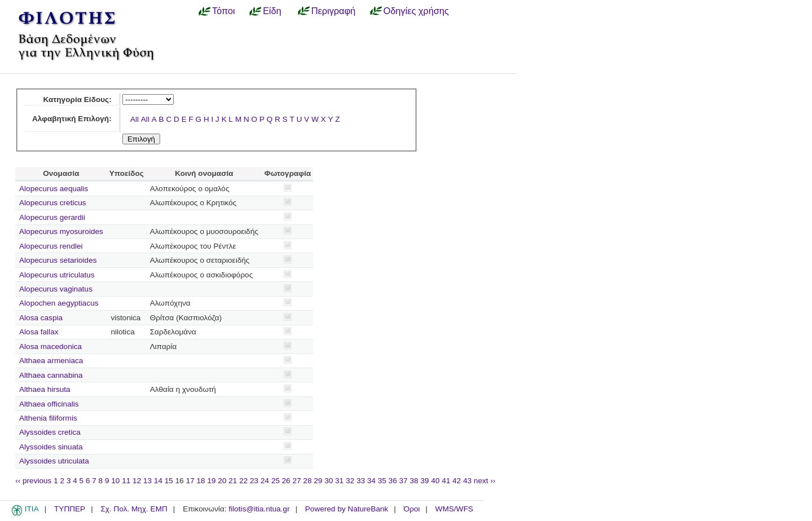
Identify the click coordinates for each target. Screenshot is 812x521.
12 (137, 481)
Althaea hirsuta (45, 389)
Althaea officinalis (49, 404)
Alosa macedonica (50, 346)
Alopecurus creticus (53, 203)
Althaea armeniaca (51, 361)
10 (115, 481)
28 (308, 481)
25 (275, 481)
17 (190, 481)
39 (425, 481)
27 (297, 481)
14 (158, 481)
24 (265, 481)
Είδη (272, 11)
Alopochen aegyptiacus (59, 303)
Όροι (412, 509)
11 (126, 481)
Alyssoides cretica (50, 432)
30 (328, 481)
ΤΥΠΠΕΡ (70, 509)
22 (243, 481)
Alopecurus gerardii (52, 217)
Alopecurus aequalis (54, 189)
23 (254, 481)
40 (435, 481)
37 (403, 481)
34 (371, 481)
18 (201, 481)
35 (382, 481)
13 (147, 481)
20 (222, 481)
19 (211, 481)
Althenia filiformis (48, 418)
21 (233, 481)
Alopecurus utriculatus (57, 275)
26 (286, 481)
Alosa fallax (39, 332)
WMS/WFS (454, 509)
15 (169, 481)
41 (446, 481)
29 (318, 481)
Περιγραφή (333, 11)
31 (339, 481)
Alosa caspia (41, 318)
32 (350, 481)
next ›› (485, 481)
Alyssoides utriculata (54, 461)
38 (414, 481)
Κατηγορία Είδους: (77, 100)
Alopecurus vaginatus (56, 289)
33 (361, 481)
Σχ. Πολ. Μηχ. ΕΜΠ (134, 509)
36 (393, 481)
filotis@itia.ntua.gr (259, 509)
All (134, 119)
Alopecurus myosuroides (61, 231)
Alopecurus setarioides (58, 260)
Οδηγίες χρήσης (416, 11)
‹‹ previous (33, 481)
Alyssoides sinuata (51, 447)
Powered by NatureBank (347, 509)
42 (456, 481)
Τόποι (224, 11)
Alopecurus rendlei (51, 246)
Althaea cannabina (51, 375)
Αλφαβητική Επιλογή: (72, 119)
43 (467, 481)
